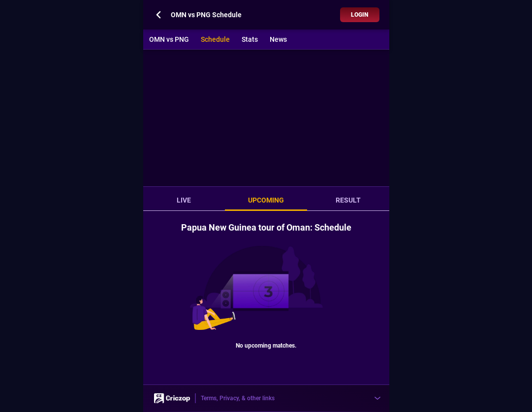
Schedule (215, 39)
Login (360, 15)
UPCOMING (266, 200)
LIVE (184, 200)
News (278, 39)
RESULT (348, 200)
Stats (250, 39)
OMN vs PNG (169, 39)
